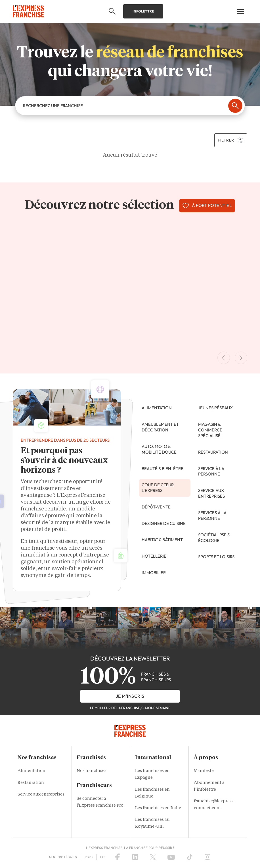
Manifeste (204, 771)
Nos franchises (92, 771)
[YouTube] (171, 857)
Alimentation (32, 771)
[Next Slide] (241, 358)
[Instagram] (207, 857)
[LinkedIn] (135, 857)
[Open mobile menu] (240, 11)
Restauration (31, 783)
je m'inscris (130, 696)
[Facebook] (118, 857)
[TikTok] (190, 857)
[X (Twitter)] (153, 857)
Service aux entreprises (41, 795)
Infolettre (143, 11)
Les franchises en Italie (158, 808)
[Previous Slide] (224, 358)
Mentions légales (63, 857)
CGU (103, 857)
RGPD (89, 857)
